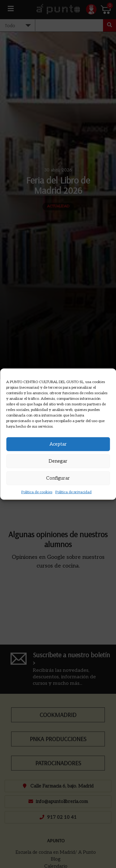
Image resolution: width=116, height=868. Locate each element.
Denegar (58, 461)
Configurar (58, 478)
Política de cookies (37, 492)
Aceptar (58, 444)
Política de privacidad (73, 492)
